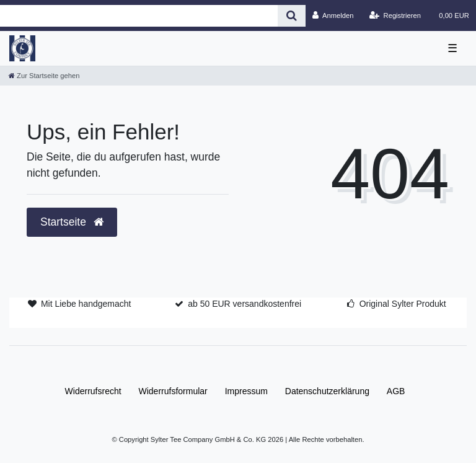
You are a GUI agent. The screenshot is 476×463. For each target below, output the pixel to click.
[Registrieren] (395, 15)
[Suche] (292, 16)
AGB (396, 391)
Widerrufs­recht (93, 391)
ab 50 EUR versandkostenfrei (245, 304)
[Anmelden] (333, 15)
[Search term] (139, 16)
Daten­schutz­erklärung (327, 391)
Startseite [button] (72, 222)
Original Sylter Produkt (403, 304)
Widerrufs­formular (173, 391)
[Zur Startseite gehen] (44, 76)
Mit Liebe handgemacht (86, 304)
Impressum (246, 391)
